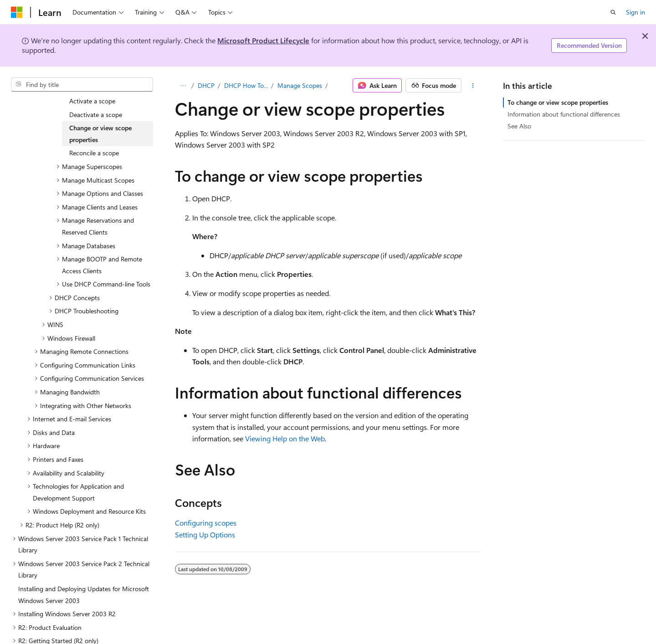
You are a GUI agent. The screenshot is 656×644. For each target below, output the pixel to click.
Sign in (635, 12)
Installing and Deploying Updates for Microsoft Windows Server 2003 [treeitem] (84, 577)
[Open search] (613, 12)
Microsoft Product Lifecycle (263, 40)
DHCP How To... (246, 85)
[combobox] (82, 85)
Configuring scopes (206, 523)
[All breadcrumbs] (183, 86)
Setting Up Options (205, 534)
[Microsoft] (17, 12)
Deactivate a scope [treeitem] (96, 97)
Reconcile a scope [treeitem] (94, 135)
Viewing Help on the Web (285, 438)
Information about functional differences (564, 114)
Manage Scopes (300, 85)
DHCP (206, 85)
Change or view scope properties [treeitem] (100, 116)
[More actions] (473, 86)
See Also (519, 126)
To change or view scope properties (558, 102)
